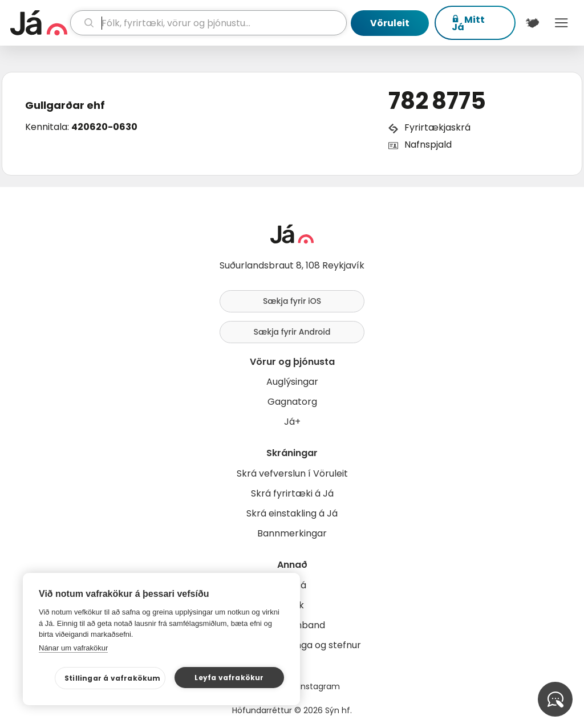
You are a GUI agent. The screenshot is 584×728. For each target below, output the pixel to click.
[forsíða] (39, 23)
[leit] (208, 23)
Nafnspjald (428, 145)
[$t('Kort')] (532, 23)
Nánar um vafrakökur (73, 648)
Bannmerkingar (292, 533)
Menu (561, 23)
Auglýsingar (292, 382)
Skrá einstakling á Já (292, 513)
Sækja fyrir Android (292, 332)
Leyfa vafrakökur (229, 678)
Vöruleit (390, 23)
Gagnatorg (292, 402)
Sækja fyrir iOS (292, 301)
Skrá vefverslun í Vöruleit (292, 473)
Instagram (319, 686)
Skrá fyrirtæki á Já (292, 493)
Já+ (292, 422)
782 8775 (437, 101)
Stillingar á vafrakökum (113, 678)
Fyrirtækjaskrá (437, 127)
